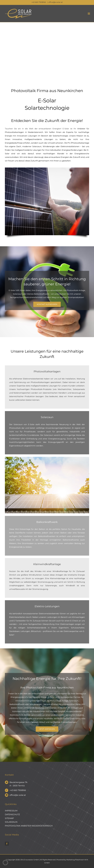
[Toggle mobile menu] (89, 14)
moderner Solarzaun (32, 146)
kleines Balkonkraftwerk (38, 294)
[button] (5, 863)
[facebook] (7, 844)
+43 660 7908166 (39, 2)
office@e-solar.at (56, 2)
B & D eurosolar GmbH (30, 860)
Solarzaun (18, 294)
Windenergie (49, 146)
